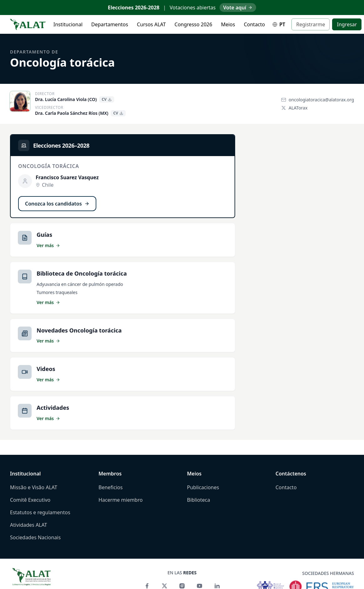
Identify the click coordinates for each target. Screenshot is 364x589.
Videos (46, 369)
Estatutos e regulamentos (40, 512)
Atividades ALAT (29, 525)
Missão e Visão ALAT (34, 487)
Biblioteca (199, 500)
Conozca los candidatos (57, 204)
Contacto (255, 24)
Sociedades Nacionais (35, 537)
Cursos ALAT (151, 24)
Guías (44, 235)
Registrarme (311, 24)
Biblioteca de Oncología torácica (82, 273)
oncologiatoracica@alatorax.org (318, 100)
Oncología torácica (62, 62)
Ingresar (347, 24)
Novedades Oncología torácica (79, 330)
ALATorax (294, 108)
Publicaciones (203, 487)
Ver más (48, 245)
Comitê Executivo (30, 500)
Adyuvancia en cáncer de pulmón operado (80, 284)
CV (106, 99)
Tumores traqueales (57, 292)
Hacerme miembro (121, 500)
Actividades (53, 408)
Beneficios (111, 487)
